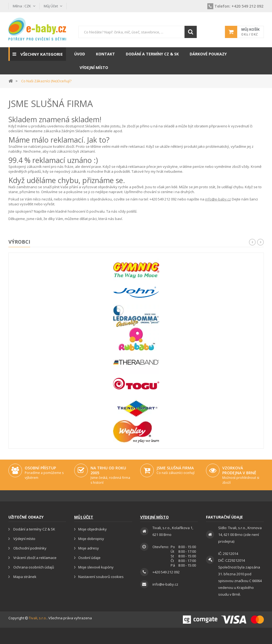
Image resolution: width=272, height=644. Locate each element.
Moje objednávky (93, 529)
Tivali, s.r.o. (38, 618)
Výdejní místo (24, 539)
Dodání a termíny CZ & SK (34, 529)
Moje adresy (89, 548)
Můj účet (84, 517)
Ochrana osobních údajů (33, 567)
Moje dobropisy (91, 539)
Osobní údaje (89, 558)
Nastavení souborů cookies (101, 577)
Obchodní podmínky (29, 548)
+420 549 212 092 (235, 6)
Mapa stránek (24, 577)
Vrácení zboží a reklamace (35, 558)
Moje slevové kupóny (96, 567)
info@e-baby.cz (218, 199)
